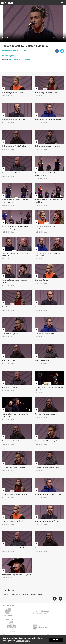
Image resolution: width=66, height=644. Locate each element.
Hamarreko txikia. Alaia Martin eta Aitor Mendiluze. (49, 201)
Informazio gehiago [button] (23, 641)
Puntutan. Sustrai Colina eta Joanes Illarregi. (14, 281)
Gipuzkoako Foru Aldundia (41, 626)
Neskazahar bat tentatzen (19, 59)
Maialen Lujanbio (9, 56)
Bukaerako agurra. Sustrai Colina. (47, 521)
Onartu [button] (56, 640)
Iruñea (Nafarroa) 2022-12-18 (14, 51)
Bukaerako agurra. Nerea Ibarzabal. (15, 494)
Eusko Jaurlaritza (12, 626)
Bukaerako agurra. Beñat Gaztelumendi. (49, 494)
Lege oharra (16, 594)
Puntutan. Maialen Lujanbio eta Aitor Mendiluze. (15, 254)
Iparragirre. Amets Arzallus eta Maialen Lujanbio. (49, 388)
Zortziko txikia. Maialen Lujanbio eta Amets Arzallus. (15, 415)
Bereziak (33, 594)
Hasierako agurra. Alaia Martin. (13, 93)
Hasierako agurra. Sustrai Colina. (13, 119)
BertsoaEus (10, 3)
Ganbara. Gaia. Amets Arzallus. (13, 441)
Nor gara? (7, 594)
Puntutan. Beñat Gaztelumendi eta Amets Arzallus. (47, 254)
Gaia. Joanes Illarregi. (43, 360)
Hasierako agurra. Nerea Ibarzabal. (47, 93)
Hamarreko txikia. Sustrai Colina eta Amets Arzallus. (15, 201)
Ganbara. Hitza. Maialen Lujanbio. (47, 441)
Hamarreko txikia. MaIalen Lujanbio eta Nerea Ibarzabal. (49, 174)
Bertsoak (25, 594)
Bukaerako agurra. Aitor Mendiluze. (15, 548)
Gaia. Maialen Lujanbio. (10, 334)
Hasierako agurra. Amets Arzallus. (14, 146)
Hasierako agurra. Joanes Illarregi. (47, 146)
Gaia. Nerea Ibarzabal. (10, 307)
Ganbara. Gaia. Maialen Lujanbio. (14, 468)
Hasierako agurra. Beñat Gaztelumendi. (49, 119)
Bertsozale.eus (9, 612)
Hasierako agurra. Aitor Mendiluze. (14, 173)
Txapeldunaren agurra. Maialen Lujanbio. (16, 575)
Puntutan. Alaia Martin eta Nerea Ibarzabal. (46, 228)
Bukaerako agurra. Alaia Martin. (13, 521)
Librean (42, 612)
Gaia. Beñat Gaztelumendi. (44, 334)
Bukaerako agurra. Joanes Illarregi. (47, 468)
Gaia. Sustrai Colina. (42, 307)
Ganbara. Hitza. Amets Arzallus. (46, 414)
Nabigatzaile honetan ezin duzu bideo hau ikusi (33, 24)
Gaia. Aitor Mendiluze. (10, 387)
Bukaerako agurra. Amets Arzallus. (47, 548)
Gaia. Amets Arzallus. (9, 360)
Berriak (40, 594)
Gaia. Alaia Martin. (41, 280)
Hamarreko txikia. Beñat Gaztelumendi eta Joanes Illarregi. (16, 228)
